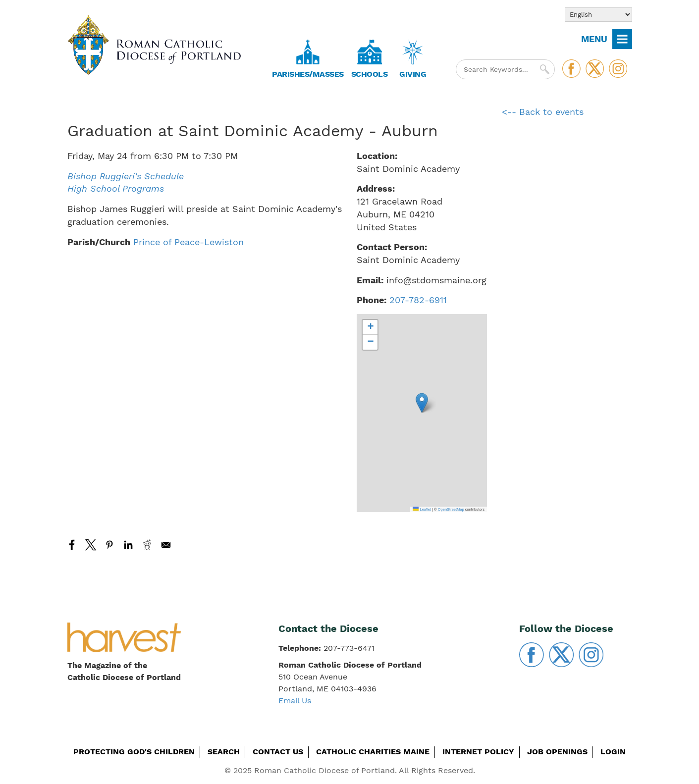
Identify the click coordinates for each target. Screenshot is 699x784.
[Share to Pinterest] (109, 545)
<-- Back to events (543, 112)
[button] (422, 403)
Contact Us (278, 752)
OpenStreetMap (451, 509)
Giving (413, 74)
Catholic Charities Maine (373, 752)
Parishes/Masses (308, 74)
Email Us (295, 701)
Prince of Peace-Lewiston (188, 242)
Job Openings (557, 752)
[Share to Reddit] (147, 545)
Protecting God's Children (134, 752)
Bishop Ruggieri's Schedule (126, 176)
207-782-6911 (418, 300)
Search (224, 752)
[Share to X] (91, 545)
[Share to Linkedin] (128, 545)
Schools (370, 74)
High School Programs (116, 188)
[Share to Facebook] (72, 545)
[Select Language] (598, 15)
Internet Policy (478, 752)
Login (613, 752)
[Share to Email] (166, 545)
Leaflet (422, 509)
